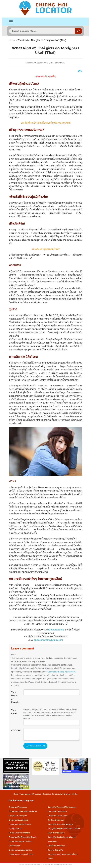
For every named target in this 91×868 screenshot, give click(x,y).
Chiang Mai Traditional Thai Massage (62, 807)
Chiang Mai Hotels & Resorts (20, 824)
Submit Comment (35, 746)
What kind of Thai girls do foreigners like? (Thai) (42, 40)
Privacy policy (57, 794)
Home (12, 40)
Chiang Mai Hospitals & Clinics (21, 841)
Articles (75, 794)
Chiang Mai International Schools (22, 854)
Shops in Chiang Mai (56, 850)
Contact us (47, 794)
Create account (25, 794)
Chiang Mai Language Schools (21, 850)
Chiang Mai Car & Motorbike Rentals (23, 837)
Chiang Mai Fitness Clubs (57, 816)
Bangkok (77, 829)
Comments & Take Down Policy (62, 672)
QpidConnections (56, 630)
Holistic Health (15, 846)
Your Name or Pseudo (15, 697)
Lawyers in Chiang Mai (56, 833)
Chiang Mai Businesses (57, 846)
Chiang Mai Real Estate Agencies (60, 824)
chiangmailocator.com (32, 865)
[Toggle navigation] (11, 22)
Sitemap (67, 794)
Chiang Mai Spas (15, 829)
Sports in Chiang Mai (56, 820)
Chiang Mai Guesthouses (19, 820)
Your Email (14, 712)
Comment (16, 730)
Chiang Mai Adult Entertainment (60, 829)
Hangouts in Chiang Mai (18, 816)
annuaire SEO (67, 865)
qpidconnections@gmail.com (48, 640)
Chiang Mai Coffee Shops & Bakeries (23, 811)
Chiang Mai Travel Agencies (20, 833)
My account (37, 794)
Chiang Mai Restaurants (18, 807)
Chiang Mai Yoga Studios (57, 811)
